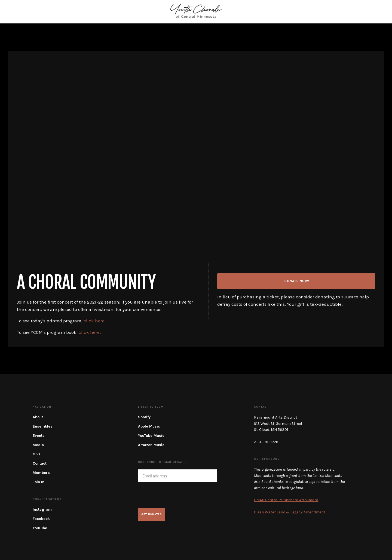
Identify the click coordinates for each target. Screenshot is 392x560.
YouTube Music (151, 436)
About (38, 417)
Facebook (41, 519)
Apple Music (149, 426)
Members (41, 473)
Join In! (39, 482)
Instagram (42, 509)
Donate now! (297, 281)
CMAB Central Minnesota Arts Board (286, 500)
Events (39, 436)
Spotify (144, 417)
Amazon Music (151, 445)
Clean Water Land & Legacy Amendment (290, 512)
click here (94, 321)
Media (38, 445)
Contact (40, 463)
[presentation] (179, 495)
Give (37, 454)
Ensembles (43, 426)
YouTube (40, 528)
